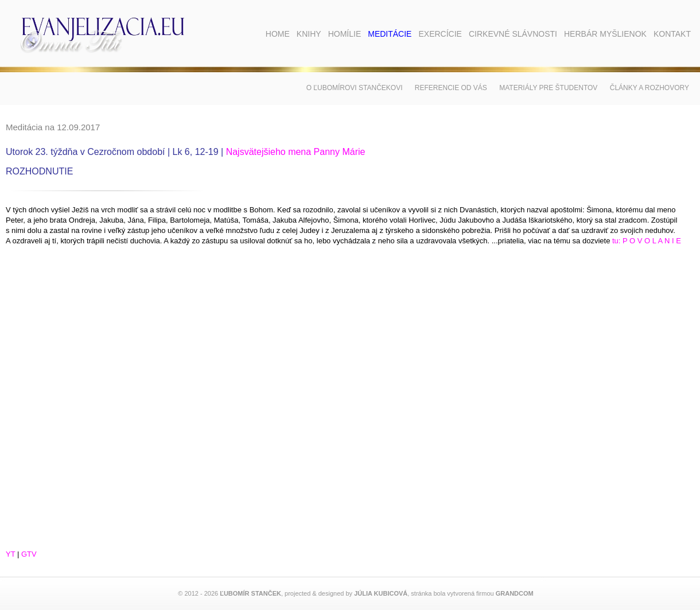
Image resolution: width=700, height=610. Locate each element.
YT (10, 554)
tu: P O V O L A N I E (647, 241)
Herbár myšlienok (605, 34)
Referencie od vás (451, 88)
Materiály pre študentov (548, 88)
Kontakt (672, 34)
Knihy (309, 34)
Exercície (440, 34)
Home (278, 34)
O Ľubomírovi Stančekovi (355, 88)
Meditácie (390, 34)
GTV (29, 554)
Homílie (345, 34)
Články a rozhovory (650, 88)
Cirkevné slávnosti (513, 34)
